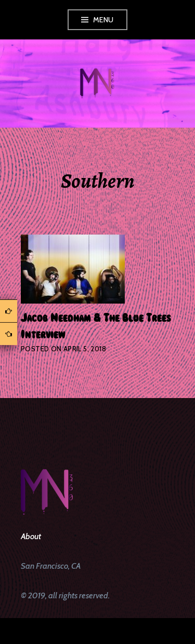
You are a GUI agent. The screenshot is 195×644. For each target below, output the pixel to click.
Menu (103, 20)
